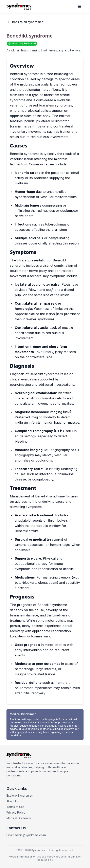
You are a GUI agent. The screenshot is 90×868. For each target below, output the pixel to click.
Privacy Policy (16, 812)
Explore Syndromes (20, 795)
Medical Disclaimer (19, 818)
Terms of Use (15, 807)
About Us (13, 801)
